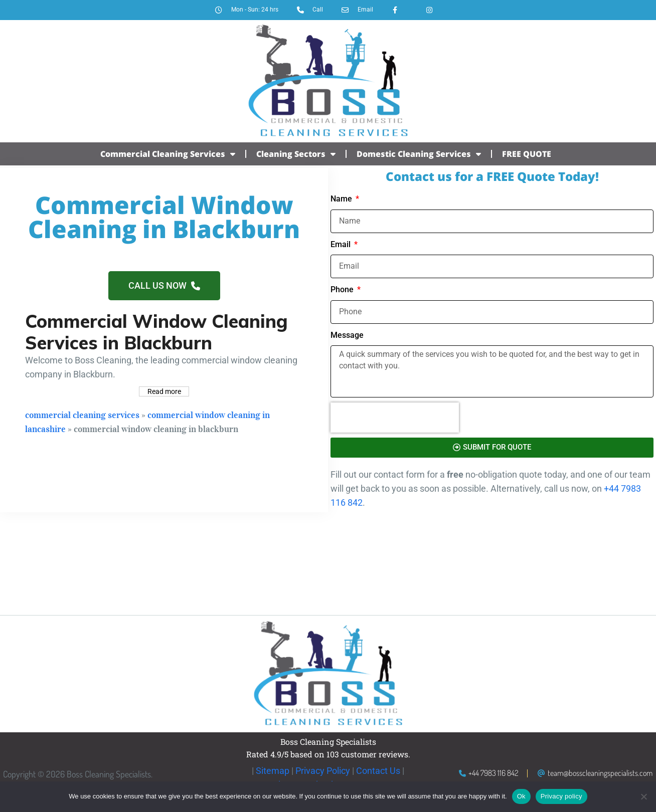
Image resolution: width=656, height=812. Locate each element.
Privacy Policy (323, 771)
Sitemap (273, 771)
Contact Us (378, 771)
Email (342, 244)
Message (347, 335)
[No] (643, 796)
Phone (343, 289)
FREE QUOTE (527, 154)
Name (342, 199)
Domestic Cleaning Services (419, 154)
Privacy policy (561, 796)
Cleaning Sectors (296, 154)
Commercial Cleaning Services (168, 154)
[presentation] (395, 418)
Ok (521, 796)
